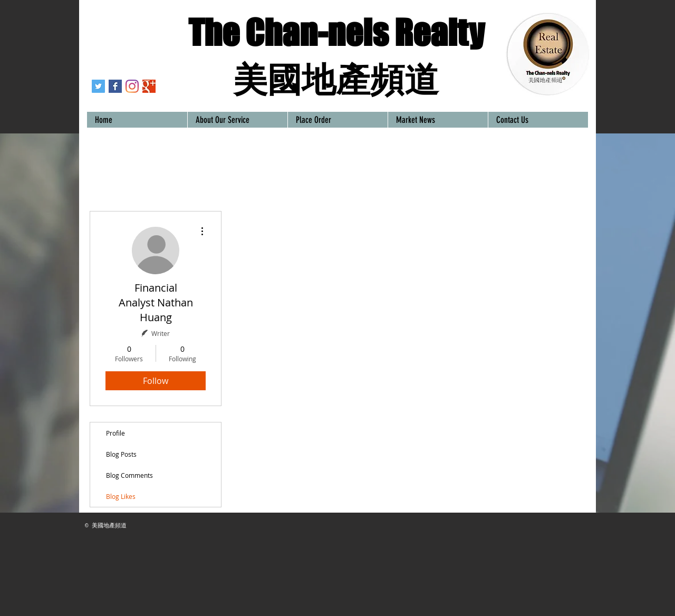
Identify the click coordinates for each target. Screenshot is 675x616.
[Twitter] (98, 86)
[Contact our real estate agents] (149, 86)
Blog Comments (129, 475)
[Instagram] (132, 86)
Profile (115, 433)
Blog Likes (121, 496)
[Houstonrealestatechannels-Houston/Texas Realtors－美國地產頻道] (115, 86)
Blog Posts (121, 454)
